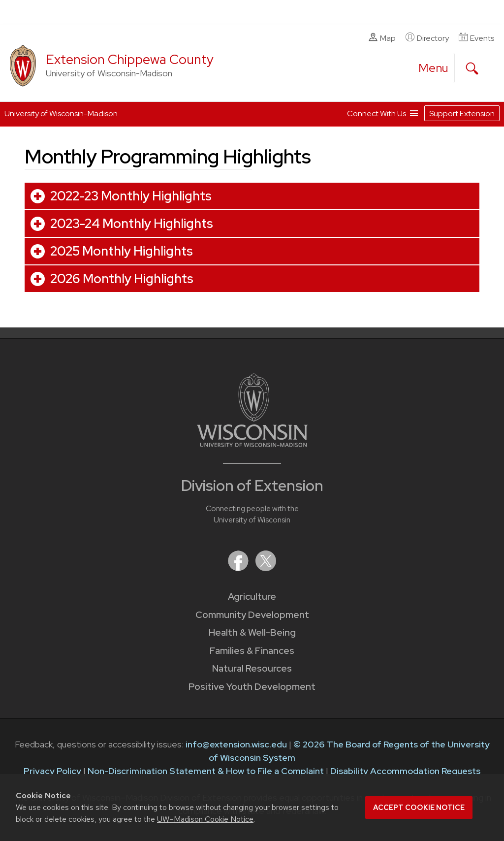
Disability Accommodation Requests (405, 771)
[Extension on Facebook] (239, 568)
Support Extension (462, 113)
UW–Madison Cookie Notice (205, 819)
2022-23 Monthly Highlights (131, 196)
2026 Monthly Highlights (122, 279)
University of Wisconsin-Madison (61, 113)
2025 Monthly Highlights (122, 251)
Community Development (252, 615)
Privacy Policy (52, 771)
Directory (427, 38)
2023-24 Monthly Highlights (132, 224)
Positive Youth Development (252, 687)
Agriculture (252, 597)
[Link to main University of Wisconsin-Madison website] (252, 444)
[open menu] (434, 68)
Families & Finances (252, 651)
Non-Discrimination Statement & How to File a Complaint (206, 771)
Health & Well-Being (252, 632)
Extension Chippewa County (130, 59)
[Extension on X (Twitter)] (266, 568)
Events (476, 38)
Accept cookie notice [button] (419, 808)
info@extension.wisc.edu (236, 744)
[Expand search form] (472, 68)
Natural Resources (252, 668)
